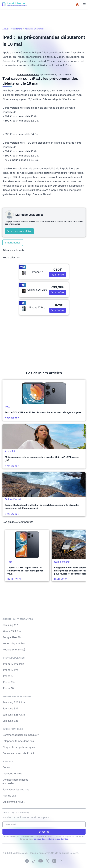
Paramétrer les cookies (16, 789)
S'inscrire (44, 832)
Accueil (6, 29)
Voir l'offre (58, 275)
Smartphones (13, 243)
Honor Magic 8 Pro (14, 643)
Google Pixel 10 (12, 637)
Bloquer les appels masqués (19, 747)
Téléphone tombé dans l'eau (19, 741)
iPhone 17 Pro (10, 670)
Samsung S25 (10, 721)
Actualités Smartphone (35, 29)
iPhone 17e (9, 682)
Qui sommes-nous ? (14, 802)
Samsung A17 (10, 625)
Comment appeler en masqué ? (21, 735)
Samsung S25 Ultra (14, 715)
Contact (7, 767)
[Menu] (84, 4)
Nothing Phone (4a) (14, 650)
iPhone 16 (8, 688)
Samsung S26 (10, 708)
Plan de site (9, 796)
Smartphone (17, 29)
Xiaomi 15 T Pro (12, 631)
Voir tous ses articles (19, 231)
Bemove (74, 853)
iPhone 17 (8, 676)
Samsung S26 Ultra (14, 702)
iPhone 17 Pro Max (13, 664)
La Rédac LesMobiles (28, 74)
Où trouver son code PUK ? (18, 753)
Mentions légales (12, 773)
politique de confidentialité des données (51, 839)
